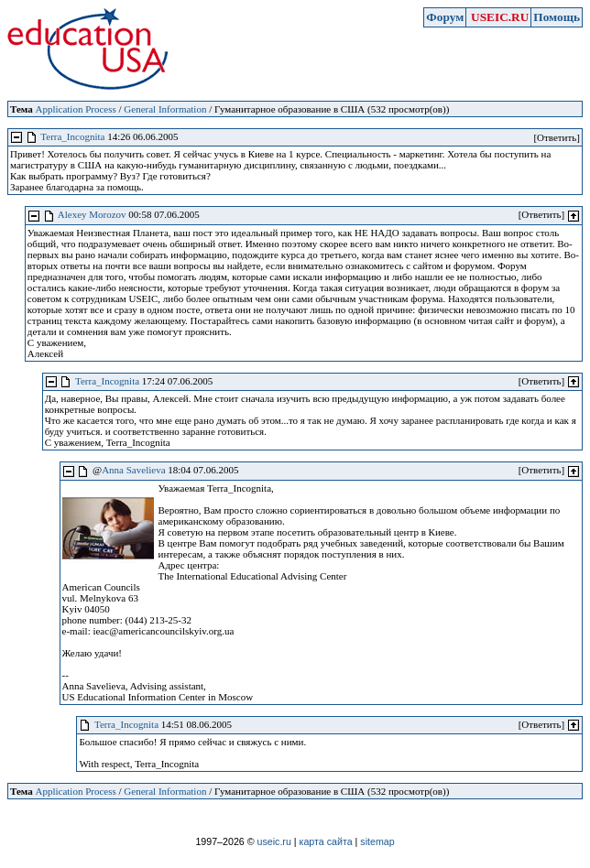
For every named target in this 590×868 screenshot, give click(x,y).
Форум (445, 17)
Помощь (557, 17)
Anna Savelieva (133, 470)
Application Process (75, 109)
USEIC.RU (500, 17)
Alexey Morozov (92, 214)
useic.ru (274, 841)
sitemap (377, 841)
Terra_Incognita (72, 136)
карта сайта (326, 841)
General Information (165, 109)
